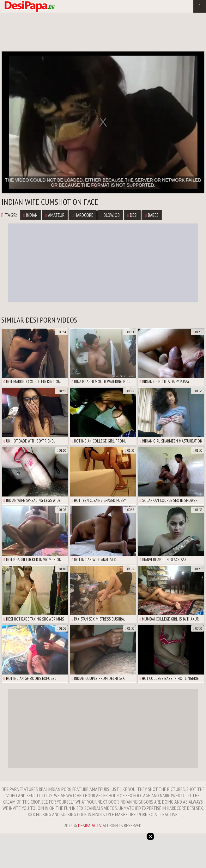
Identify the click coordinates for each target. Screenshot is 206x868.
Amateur (55, 215)
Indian (30, 215)
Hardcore (83, 215)
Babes (152, 215)
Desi (132, 215)
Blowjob (110, 215)
